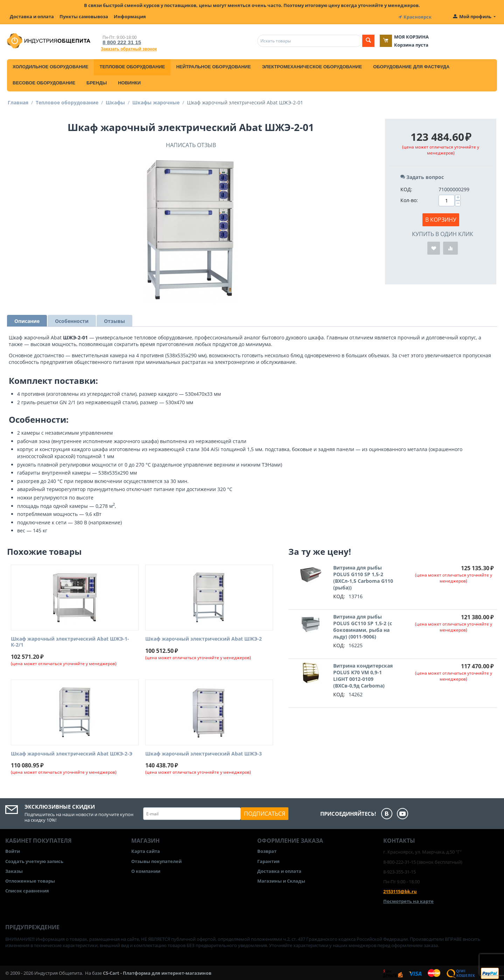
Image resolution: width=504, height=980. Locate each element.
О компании (146, 870)
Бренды (97, 81)
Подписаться (265, 813)
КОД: (406, 188)
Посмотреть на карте (408, 900)
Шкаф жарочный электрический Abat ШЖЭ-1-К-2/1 (70, 641)
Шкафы (115, 101)
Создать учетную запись (34, 860)
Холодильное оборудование (50, 65)
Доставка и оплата (32, 16)
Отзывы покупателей (156, 860)
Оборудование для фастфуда (411, 65)
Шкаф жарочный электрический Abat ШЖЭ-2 (204, 638)
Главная (18, 101)
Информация (130, 16)
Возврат (267, 850)
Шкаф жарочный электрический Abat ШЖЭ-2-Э (72, 753)
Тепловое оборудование (132, 65)
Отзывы (114, 320)
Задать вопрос (422, 176)
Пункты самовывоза (84, 16)
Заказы (14, 870)
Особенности (72, 320)
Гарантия (268, 860)
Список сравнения (27, 889)
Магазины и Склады (281, 879)
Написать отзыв (191, 144)
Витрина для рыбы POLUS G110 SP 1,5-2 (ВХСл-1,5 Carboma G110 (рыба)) (363, 576)
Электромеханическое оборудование (312, 65)
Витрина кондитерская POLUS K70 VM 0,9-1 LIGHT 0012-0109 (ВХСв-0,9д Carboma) (363, 674)
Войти (13, 850)
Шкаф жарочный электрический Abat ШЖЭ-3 (204, 753)
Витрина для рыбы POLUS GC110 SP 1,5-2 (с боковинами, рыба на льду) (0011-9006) (363, 625)
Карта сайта (146, 850)
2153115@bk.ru (400, 890)
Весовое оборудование (44, 81)
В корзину (441, 218)
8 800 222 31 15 (119, 41)
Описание (27, 320)
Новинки (129, 81)
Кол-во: (409, 199)
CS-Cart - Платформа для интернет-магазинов (157, 972)
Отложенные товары (30, 879)
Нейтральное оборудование (213, 65)
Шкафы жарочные (156, 101)
